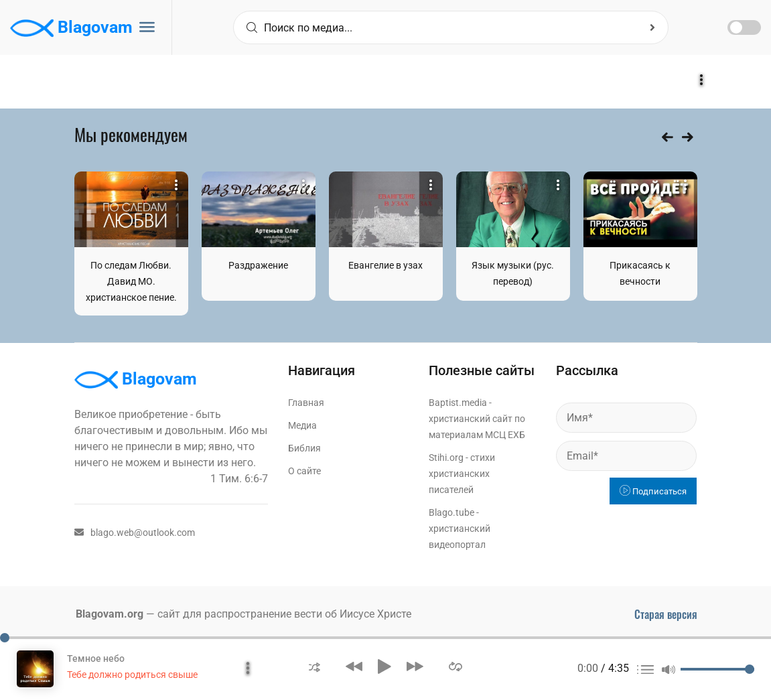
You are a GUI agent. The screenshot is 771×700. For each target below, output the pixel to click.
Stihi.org (446, 458)
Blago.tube (451, 512)
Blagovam (71, 28)
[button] (314, 666)
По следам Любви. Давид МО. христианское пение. (131, 281)
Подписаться (653, 491)
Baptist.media (458, 403)
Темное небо (96, 658)
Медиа (302, 425)
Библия (304, 448)
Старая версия (666, 614)
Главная (306, 403)
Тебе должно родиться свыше (132, 675)
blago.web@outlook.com (135, 533)
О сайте (304, 471)
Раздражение (258, 265)
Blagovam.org (110, 614)
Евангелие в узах (385, 265)
